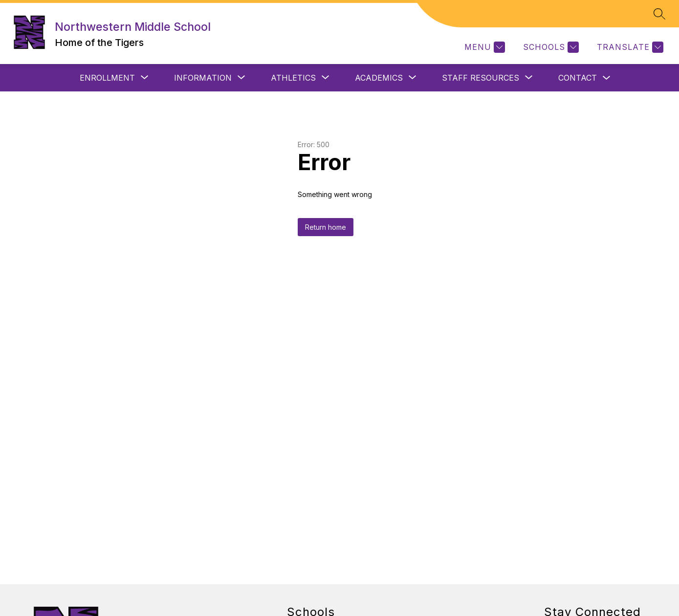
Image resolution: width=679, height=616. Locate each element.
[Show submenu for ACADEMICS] (379, 78)
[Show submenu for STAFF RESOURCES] (481, 78)
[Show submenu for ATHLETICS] (293, 78)
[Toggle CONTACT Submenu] (607, 78)
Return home (326, 227)
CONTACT (578, 78)
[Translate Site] (629, 47)
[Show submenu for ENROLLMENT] (107, 78)
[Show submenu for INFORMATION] (203, 78)
